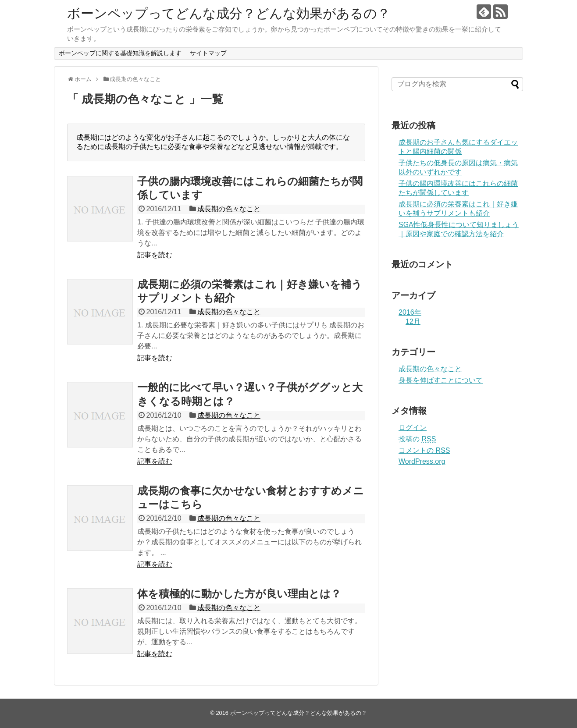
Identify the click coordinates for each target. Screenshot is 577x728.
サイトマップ (208, 53)
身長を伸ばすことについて (441, 380)
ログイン (413, 428)
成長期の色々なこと (229, 209)
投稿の (417, 439)
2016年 (410, 312)
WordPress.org (422, 461)
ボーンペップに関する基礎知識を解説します (120, 53)
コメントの (424, 450)
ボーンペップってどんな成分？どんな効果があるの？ (229, 13)
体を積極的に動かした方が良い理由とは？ (239, 594)
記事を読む (155, 255)
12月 (413, 321)
